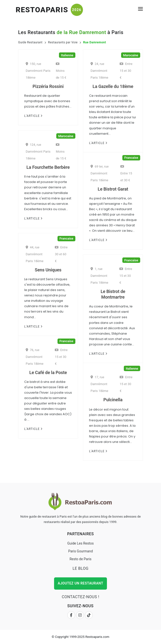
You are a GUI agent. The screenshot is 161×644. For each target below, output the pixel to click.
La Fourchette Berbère (48, 167)
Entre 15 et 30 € (126, 71)
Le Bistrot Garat (113, 189)
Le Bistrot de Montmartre (113, 294)
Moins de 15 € (61, 71)
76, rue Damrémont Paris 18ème (35, 357)
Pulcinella (113, 400)
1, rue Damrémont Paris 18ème (99, 276)
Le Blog (80, 568)
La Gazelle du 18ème (113, 86)
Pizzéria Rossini (48, 86)
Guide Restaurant (30, 42)
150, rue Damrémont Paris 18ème (38, 71)
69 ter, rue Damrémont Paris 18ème (100, 173)
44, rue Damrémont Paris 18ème (35, 254)
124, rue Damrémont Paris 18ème (38, 152)
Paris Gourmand (81, 551)
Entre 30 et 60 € (61, 254)
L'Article (33, 116)
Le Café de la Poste (48, 372)
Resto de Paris (80, 559)
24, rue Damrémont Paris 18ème (99, 71)
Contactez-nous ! (80, 597)
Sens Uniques (48, 270)
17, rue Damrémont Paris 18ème (99, 384)
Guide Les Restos (80, 543)
